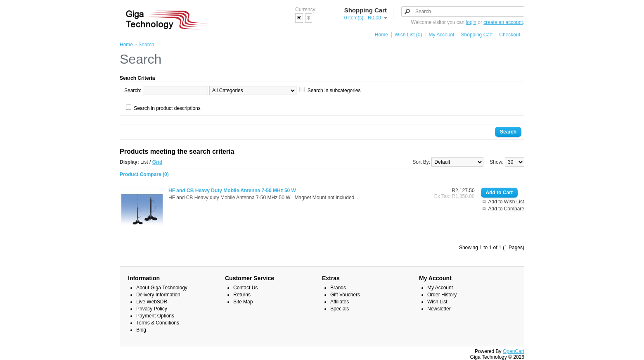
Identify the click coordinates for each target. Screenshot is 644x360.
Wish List (437, 302)
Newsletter (439, 309)
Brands (338, 288)
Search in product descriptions (167, 108)
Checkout (510, 35)
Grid (157, 162)
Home (381, 35)
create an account (503, 22)
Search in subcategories (334, 91)
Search (146, 45)
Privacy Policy (152, 309)
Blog (141, 330)
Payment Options (155, 316)
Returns (242, 295)
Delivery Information (158, 295)
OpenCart (514, 351)
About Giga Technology (162, 288)
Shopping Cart (477, 35)
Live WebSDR (152, 302)
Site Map (243, 302)
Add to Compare (506, 209)
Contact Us (245, 288)
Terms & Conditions (158, 323)
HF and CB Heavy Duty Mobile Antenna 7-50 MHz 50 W (232, 191)
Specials (340, 309)
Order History (442, 295)
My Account (442, 35)
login (471, 22)
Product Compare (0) (144, 174)
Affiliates (340, 302)
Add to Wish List (506, 202)
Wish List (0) (408, 35)
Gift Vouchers (345, 295)
